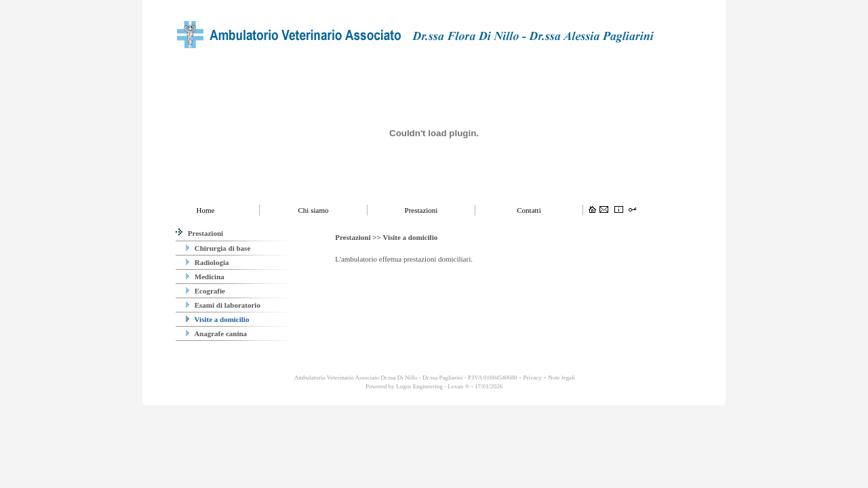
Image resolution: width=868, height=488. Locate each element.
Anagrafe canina (216, 333)
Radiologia (207, 262)
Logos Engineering (419, 386)
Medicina (205, 277)
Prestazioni (199, 233)
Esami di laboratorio (223, 305)
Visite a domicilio (217, 319)
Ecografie (205, 291)
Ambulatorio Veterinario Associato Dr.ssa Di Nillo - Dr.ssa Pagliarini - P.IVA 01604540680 (405, 378)
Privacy (533, 378)
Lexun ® (458, 386)
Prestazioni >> (359, 237)
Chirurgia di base (218, 248)
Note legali (561, 378)
